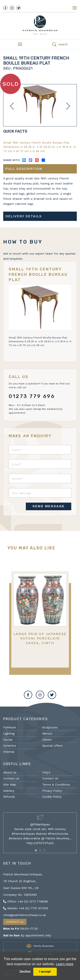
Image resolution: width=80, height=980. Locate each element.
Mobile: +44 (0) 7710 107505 (26, 908)
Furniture (9, 727)
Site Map (10, 785)
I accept (45, 972)
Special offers (52, 746)
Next (67, 106)
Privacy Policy (52, 791)
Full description (24, 169)
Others (47, 740)
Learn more (65, 964)
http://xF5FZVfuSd (40, 843)
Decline (25, 972)
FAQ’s (46, 772)
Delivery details (23, 216)
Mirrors (47, 733)
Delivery (9, 791)
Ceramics (10, 746)
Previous (13, 106)
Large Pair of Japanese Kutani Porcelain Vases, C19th (40, 638)
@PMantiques (40, 824)
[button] (36, 850)
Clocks (8, 740)
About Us (10, 772)
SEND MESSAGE (49, 506)
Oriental (9, 752)
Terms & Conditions (56, 785)
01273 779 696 (32, 396)
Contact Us (11, 778)
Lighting (9, 733)
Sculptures (50, 727)
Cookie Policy (52, 797)
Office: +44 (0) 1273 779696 (26, 901)
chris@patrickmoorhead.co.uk (25, 915)
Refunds (9, 797)
